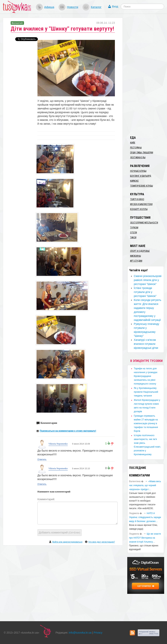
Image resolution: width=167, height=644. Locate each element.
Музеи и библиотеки (141, 204)
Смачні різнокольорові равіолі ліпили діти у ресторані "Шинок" (148, 280)
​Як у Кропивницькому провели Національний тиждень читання (146, 392)
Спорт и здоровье (140, 251)
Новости (72, 7)
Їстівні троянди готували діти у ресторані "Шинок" (145, 292)
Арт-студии (136, 261)
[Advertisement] (147, 75)
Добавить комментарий (60, 532)
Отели (134, 233)
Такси (133, 237)
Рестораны (136, 148)
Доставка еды (138, 157)
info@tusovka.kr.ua (80, 633)
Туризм (134, 228)
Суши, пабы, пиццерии (142, 153)
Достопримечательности (144, 223)
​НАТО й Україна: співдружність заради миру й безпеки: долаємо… (145, 517)
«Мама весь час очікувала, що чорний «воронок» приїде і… (145, 485)
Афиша (49, 7)
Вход (115, 6)
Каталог (96, 7)
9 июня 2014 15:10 (81, 468)
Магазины (136, 256)
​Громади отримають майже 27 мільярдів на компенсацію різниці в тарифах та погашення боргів (146, 423)
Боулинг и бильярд (141, 176)
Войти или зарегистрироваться (67, 542)
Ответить (42, 459)
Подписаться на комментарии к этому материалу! (68, 431)
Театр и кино (137, 199)
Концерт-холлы (139, 209)
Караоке (134, 181)
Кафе (133, 143)
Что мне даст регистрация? (102, 542)
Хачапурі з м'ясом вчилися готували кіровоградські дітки (146, 344)
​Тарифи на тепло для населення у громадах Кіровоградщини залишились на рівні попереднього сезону (146, 376)
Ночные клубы (138, 171)
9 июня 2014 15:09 (81, 444)
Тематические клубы (142, 186)
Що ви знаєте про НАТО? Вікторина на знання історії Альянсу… (145, 538)
